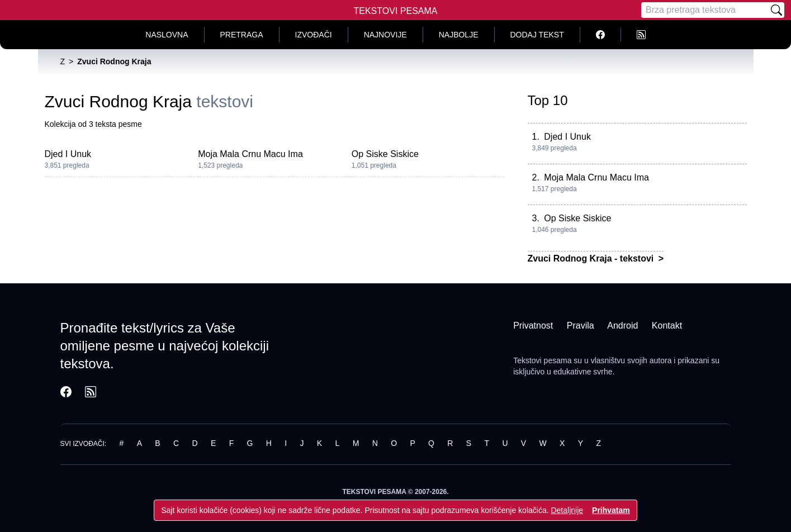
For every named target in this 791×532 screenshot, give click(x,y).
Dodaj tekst (537, 35)
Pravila (581, 326)
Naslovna (167, 35)
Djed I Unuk (68, 154)
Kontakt (667, 326)
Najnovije (385, 35)
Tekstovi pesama (542, 360)
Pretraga (242, 35)
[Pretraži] (776, 10)
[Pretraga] (705, 10)
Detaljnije (567, 510)
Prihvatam (611, 510)
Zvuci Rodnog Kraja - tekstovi (592, 258)
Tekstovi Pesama (396, 11)
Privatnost (533, 326)
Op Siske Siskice (385, 154)
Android (622, 326)
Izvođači (314, 35)
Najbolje (459, 35)
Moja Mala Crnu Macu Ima (250, 154)
